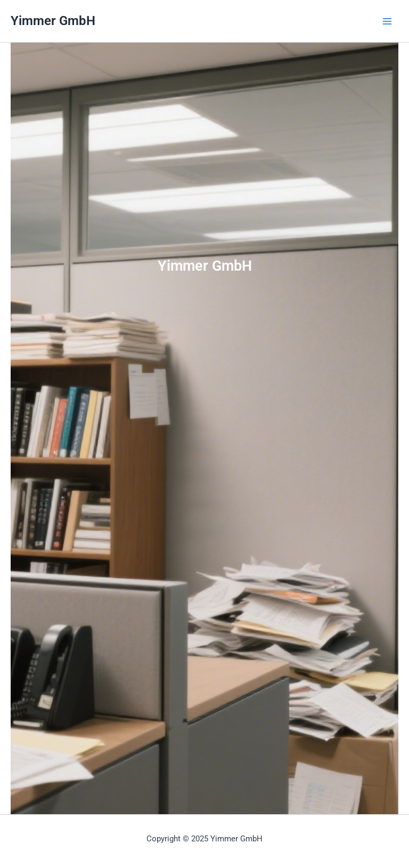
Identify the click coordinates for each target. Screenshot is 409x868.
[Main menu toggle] (387, 21)
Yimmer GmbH (53, 21)
